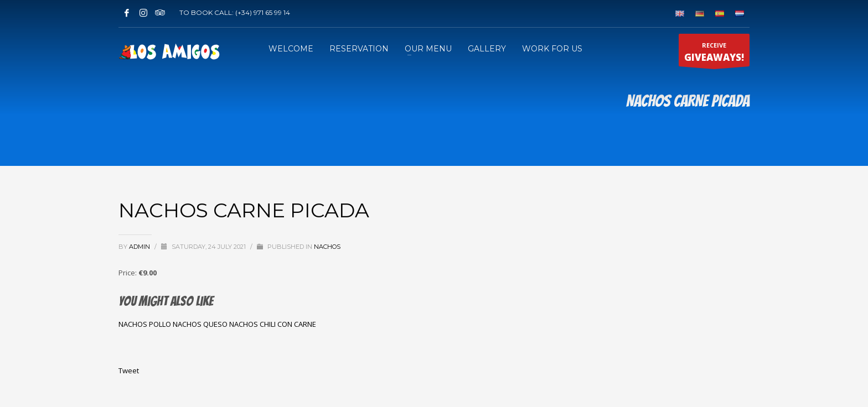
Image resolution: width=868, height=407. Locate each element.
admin (140, 247)
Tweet (129, 371)
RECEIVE (714, 54)
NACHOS (327, 247)
